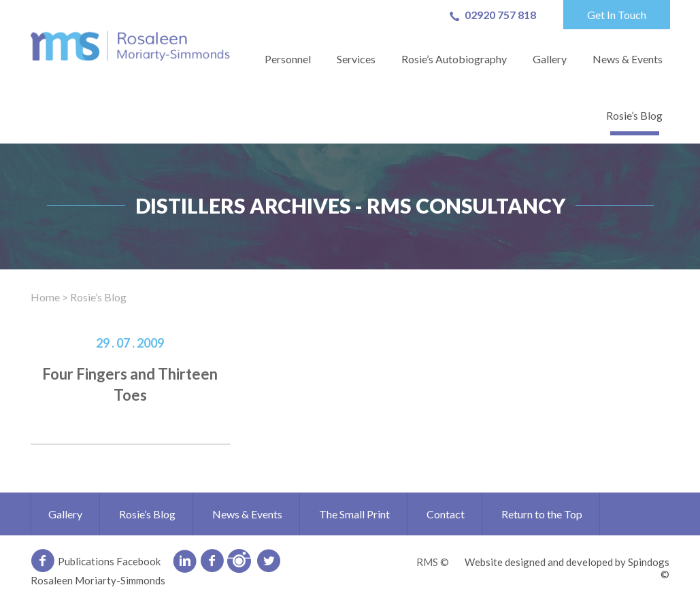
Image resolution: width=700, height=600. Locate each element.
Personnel (288, 59)
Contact (446, 514)
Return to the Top (542, 514)
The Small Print (354, 514)
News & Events (628, 59)
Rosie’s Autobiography (454, 59)
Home (45, 297)
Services (356, 59)
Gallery (550, 59)
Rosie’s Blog (634, 115)
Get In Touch (617, 15)
